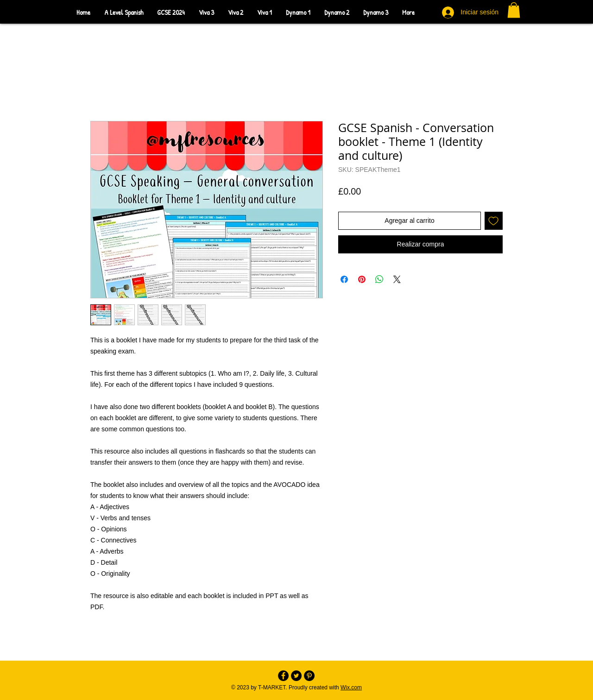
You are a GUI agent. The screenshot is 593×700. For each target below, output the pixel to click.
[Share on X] (397, 279)
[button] (514, 10)
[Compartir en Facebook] (344, 279)
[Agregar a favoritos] (494, 221)
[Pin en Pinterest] (362, 279)
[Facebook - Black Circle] (283, 676)
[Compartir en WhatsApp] (379, 279)
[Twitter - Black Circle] (296, 676)
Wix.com (351, 687)
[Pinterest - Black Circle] (309, 676)
